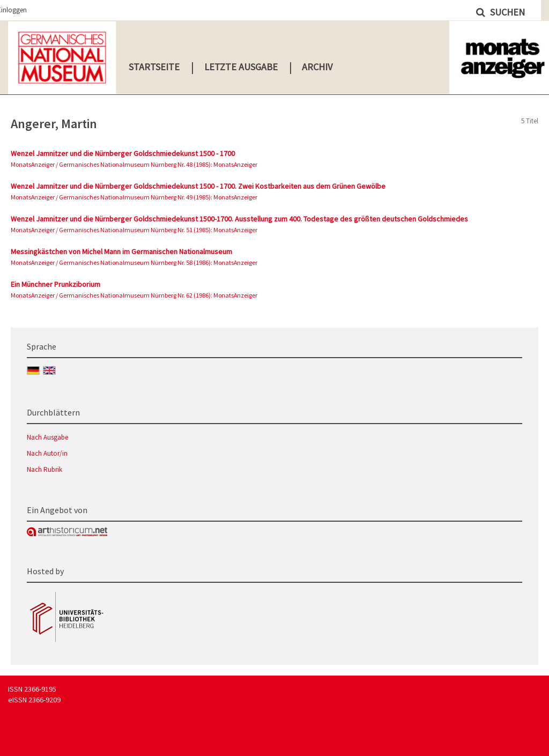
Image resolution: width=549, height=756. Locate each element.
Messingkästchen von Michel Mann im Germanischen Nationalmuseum (121, 251)
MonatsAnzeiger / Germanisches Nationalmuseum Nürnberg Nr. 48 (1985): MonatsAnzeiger (134, 164)
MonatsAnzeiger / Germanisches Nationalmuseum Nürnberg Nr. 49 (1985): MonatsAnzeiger (134, 197)
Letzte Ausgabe (241, 67)
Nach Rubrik (44, 469)
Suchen (506, 12)
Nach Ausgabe (47, 437)
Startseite (154, 67)
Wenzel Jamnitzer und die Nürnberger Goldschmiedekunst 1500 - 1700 (123, 153)
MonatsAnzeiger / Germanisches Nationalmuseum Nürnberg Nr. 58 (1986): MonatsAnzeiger (134, 262)
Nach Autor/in (47, 453)
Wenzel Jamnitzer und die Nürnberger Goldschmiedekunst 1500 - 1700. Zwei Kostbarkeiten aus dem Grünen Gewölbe (198, 186)
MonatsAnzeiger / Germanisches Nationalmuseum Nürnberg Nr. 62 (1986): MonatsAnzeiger (134, 295)
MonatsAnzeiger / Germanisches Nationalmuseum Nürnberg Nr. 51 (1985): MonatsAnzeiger (134, 230)
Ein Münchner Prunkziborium (55, 284)
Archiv (317, 67)
